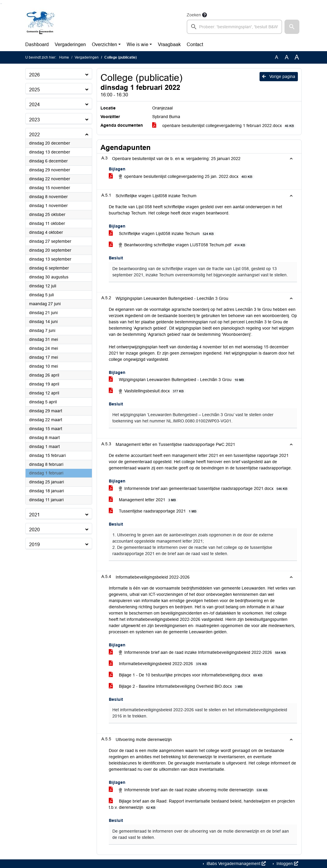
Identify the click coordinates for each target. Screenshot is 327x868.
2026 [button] (34, 75)
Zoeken (194, 15)
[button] (292, 27)
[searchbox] (234, 27)
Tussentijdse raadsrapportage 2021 (154, 511)
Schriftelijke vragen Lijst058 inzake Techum (162, 234)
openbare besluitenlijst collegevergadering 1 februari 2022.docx (224, 126)
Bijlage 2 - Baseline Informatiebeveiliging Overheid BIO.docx (177, 686)
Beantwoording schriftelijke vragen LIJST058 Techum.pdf (178, 245)
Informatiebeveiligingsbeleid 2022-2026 (159, 664)
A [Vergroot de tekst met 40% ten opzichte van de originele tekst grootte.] (297, 57)
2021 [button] (34, 515)
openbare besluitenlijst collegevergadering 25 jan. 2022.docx (182, 177)
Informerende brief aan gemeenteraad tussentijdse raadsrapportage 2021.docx (199, 489)
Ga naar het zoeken (1, 4)
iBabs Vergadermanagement (236, 864)
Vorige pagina (279, 76)
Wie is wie (137, 44)
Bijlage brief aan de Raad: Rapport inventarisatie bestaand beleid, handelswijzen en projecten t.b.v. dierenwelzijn (202, 804)
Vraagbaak (169, 44)
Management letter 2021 (143, 500)
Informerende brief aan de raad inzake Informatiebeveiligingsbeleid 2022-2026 (198, 653)
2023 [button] (34, 120)
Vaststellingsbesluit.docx (147, 391)
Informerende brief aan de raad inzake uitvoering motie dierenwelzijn (189, 790)
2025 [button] (34, 90)
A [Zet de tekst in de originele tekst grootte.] (277, 57)
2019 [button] (34, 545)
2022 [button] (34, 135)
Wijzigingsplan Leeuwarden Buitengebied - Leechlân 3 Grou (177, 380)
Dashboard (37, 44)
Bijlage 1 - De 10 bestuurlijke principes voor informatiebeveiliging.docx (187, 675)
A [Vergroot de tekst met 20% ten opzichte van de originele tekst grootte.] (287, 57)
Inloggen (287, 864)
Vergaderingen (70, 44)
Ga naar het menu (2, 4)
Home (64, 57)
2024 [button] (34, 105)
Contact (195, 44)
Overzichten (104, 44)
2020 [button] (34, 530)
